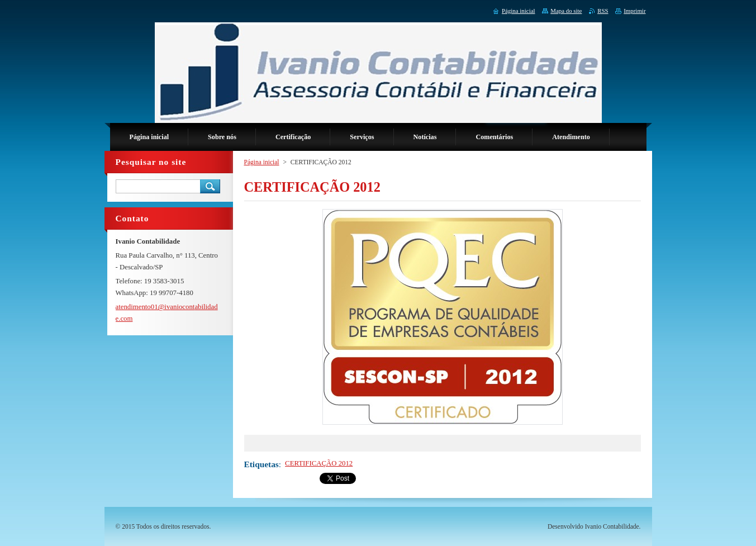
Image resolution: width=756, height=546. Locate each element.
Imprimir (634, 11)
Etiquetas (261, 464)
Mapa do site (566, 11)
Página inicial (262, 162)
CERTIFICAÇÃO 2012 (319, 463)
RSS (603, 11)
